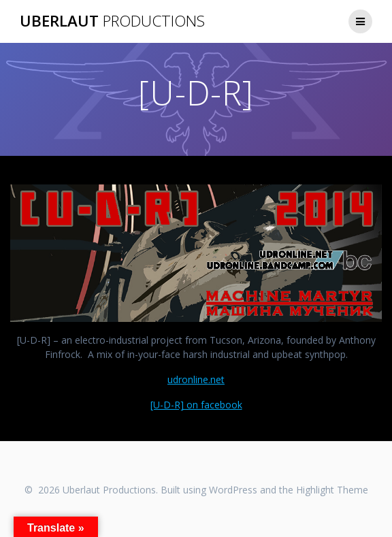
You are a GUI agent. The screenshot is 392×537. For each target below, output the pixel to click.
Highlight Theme (332, 490)
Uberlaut (112, 21)
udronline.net (196, 379)
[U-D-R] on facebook (196, 405)
